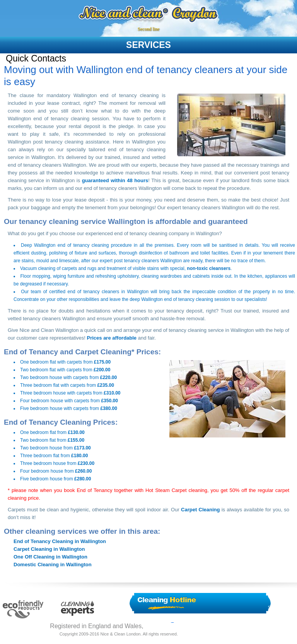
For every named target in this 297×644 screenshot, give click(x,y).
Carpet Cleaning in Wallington (49, 549)
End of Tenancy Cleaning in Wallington (60, 541)
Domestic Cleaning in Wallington (53, 565)
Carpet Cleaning (200, 510)
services (148, 45)
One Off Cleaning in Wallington (50, 557)
